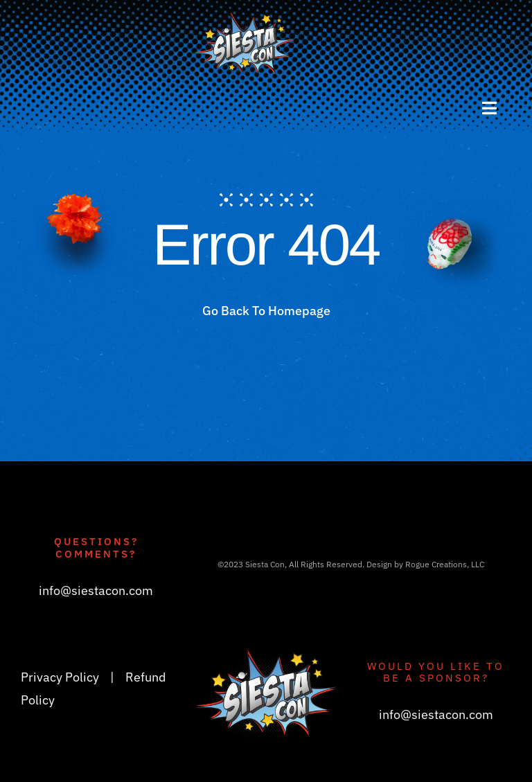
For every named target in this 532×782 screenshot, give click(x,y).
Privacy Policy (60, 677)
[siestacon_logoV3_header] (245, 17)
